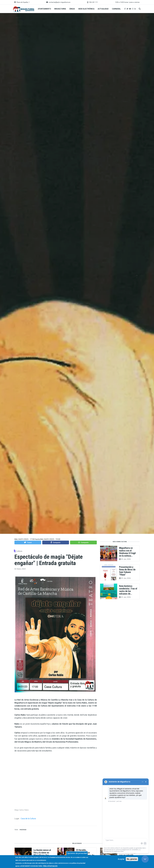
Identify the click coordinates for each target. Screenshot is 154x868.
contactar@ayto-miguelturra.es (60, 2)
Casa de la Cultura (28, 819)
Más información (50, 866)
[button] (28, 542)
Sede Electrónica (86, 9)
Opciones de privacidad (77, 853)
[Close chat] (145, 859)
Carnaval (116, 9)
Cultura (19, 551)
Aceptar (121, 859)
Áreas (72, 9)
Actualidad (103, 9)
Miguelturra (60, 9)
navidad (23, 830)
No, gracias (132, 859)
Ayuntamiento (44, 9)
